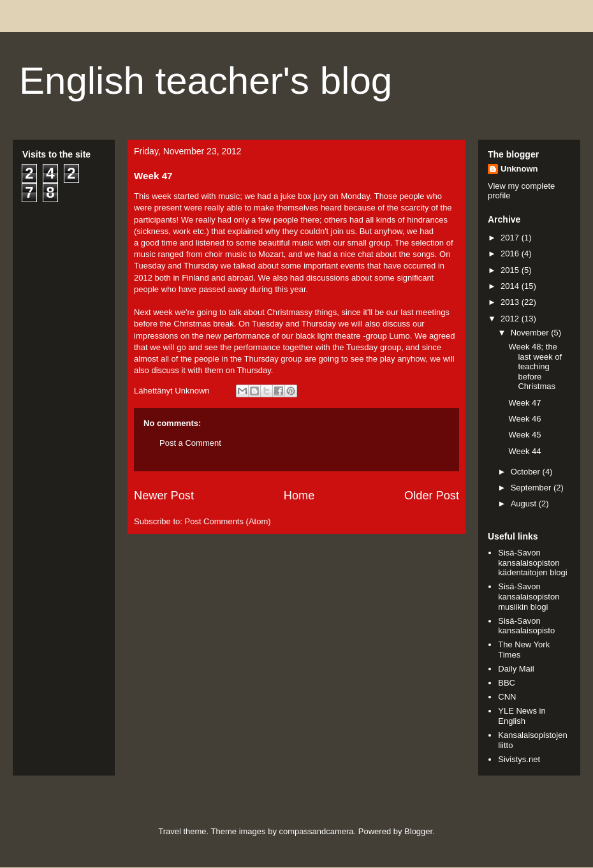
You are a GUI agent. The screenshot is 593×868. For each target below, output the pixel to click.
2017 (511, 238)
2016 (511, 254)
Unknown (519, 169)
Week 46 (524, 419)
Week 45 (524, 435)
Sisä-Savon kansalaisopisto (526, 626)
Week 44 (524, 451)
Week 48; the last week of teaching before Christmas (535, 366)
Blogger (418, 831)
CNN (507, 697)
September (532, 488)
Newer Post (164, 496)
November (531, 333)
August (525, 504)
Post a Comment (190, 443)
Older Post (432, 496)
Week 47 (524, 403)
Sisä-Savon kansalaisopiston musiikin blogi (529, 596)
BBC (507, 683)
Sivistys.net (519, 759)
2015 (511, 270)
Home (299, 496)
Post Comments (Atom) (228, 521)
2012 (511, 319)
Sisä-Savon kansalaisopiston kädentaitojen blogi (532, 563)
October (527, 472)
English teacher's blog (206, 81)
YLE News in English (522, 716)
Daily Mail (516, 669)
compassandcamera (317, 831)
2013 (511, 302)
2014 (511, 286)
